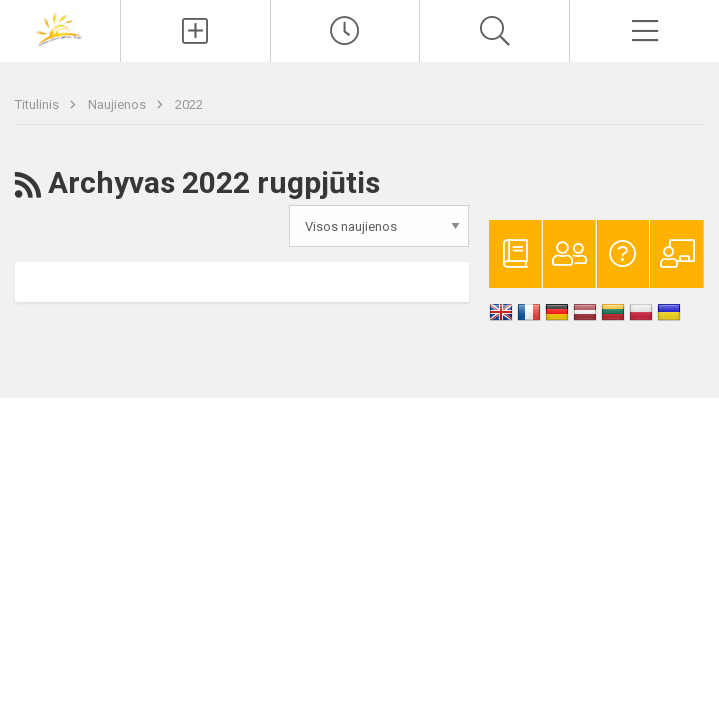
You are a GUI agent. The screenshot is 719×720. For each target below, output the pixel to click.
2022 (189, 104)
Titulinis (38, 104)
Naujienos (118, 104)
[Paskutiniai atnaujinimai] (345, 31)
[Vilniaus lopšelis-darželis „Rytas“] (59, 28)
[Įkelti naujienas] (195, 31)
